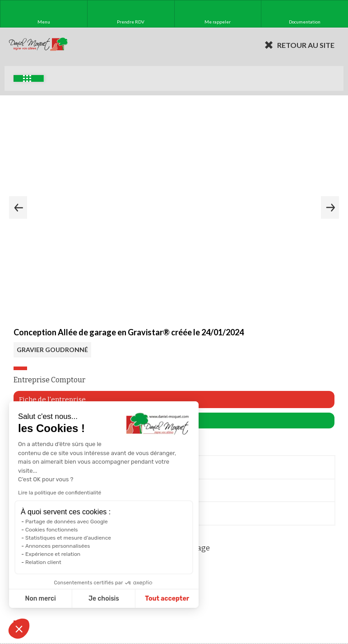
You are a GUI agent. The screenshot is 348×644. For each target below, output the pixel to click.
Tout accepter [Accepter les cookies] (167, 599)
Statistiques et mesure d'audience (68, 538)
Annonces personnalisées (58, 546)
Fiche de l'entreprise (52, 400)
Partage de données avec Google (67, 522)
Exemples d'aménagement (27, 78)
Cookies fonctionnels (52, 530)
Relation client (43, 562)
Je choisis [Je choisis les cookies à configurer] (104, 599)
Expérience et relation (53, 554)
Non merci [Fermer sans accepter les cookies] (40, 599)
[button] (19, 629)
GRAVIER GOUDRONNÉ (52, 350)
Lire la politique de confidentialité (60, 493)
